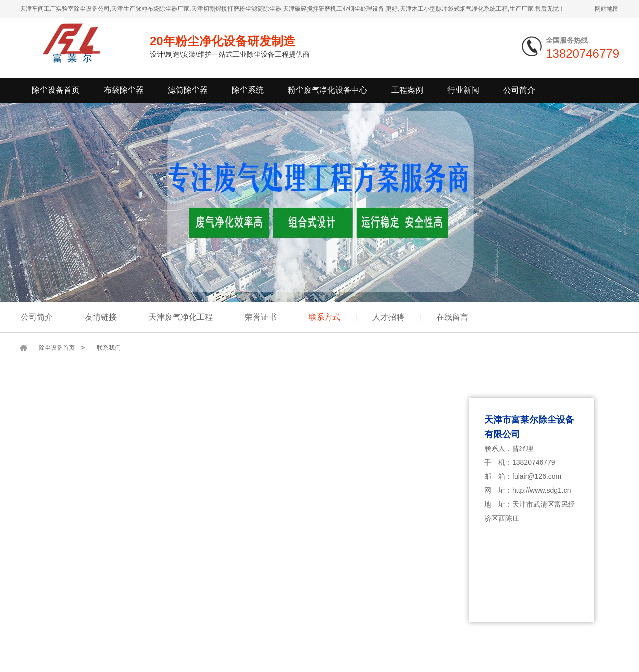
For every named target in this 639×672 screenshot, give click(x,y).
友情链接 (101, 317)
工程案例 (407, 90)
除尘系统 (248, 90)
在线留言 (452, 317)
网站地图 (607, 9)
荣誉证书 (261, 317)
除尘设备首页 (56, 90)
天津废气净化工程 (181, 317)
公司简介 (519, 90)
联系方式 (324, 317)
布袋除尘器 (124, 90)
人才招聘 (388, 317)
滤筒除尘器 (188, 90)
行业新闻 (463, 90)
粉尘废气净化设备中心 (327, 90)
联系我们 (109, 348)
